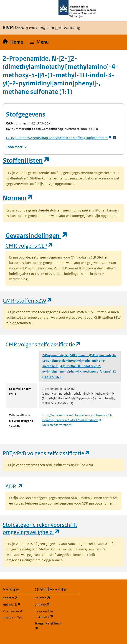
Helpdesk (16, 604)
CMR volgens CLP (29, 245)
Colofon (48, 598)
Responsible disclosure (48, 614)
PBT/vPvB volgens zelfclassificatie (46, 453)
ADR (14, 486)
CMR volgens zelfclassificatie (43, 344)
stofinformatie (59, 138)
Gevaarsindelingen (37, 236)
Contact (16, 598)
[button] (39, 42)
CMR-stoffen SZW (28, 300)
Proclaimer (16, 611)
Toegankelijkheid (48, 626)
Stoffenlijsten (26, 160)
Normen (18, 198)
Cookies (48, 604)
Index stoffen (13, 618)
